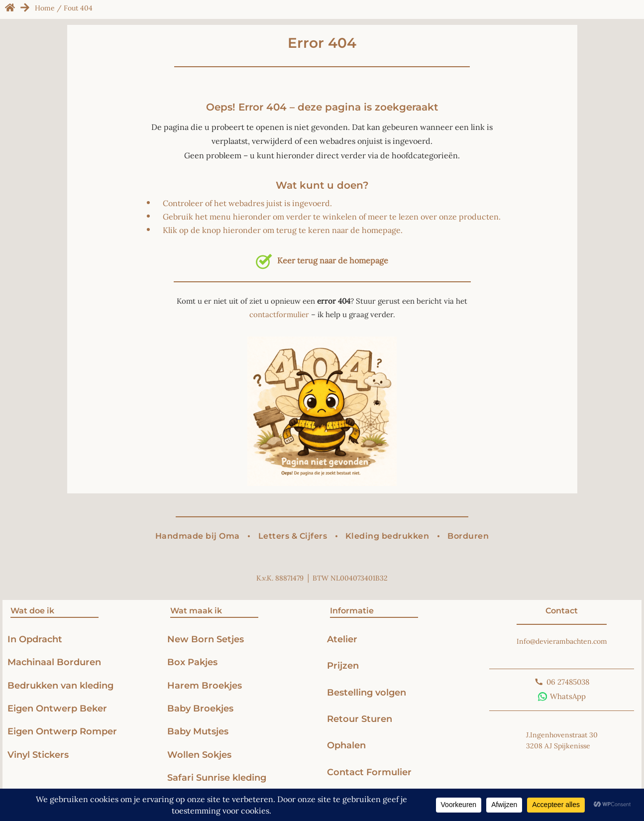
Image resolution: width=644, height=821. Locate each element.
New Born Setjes (206, 639)
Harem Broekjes (205, 685)
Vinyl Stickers (38, 755)
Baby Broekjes (200, 708)
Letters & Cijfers (293, 536)
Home (45, 8)
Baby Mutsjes (198, 731)
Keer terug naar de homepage (322, 260)
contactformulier (279, 314)
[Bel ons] (562, 682)
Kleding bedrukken (387, 536)
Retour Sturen (360, 719)
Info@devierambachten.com (562, 641)
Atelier (342, 639)
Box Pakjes (192, 662)
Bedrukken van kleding (60, 685)
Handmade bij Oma (198, 536)
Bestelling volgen (367, 692)
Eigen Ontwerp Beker (57, 708)
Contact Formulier (369, 772)
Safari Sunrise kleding (217, 777)
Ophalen (346, 745)
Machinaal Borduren (54, 662)
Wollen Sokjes (201, 755)
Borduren (468, 536)
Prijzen (343, 665)
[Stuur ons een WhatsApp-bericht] (562, 697)
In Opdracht (35, 639)
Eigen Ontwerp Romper (62, 731)
